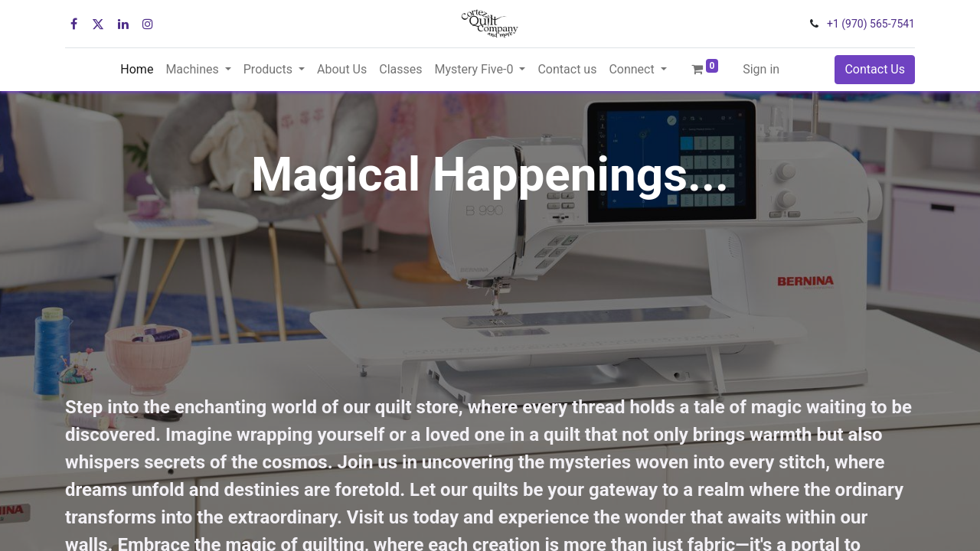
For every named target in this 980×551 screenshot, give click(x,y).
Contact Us (875, 69)
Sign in (761, 69)
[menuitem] (137, 70)
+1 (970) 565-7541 (871, 24)
